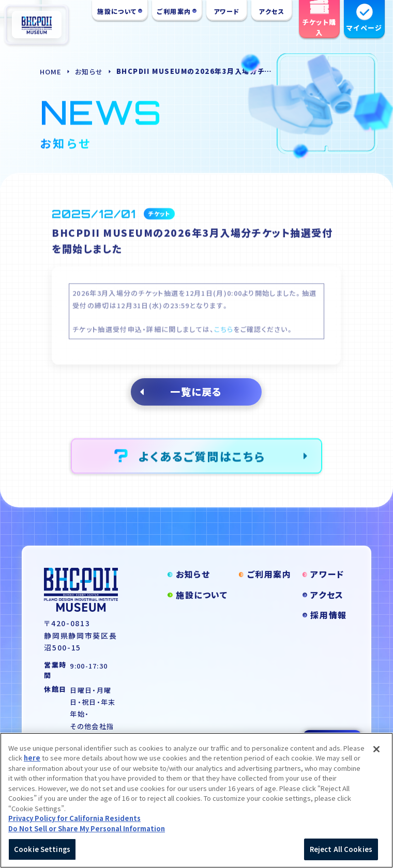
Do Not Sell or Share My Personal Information (87, 834)
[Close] (376, 755)
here (32, 764)
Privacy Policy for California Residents (74, 824)
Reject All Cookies (341, 855)
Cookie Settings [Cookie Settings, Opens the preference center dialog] (42, 855)
